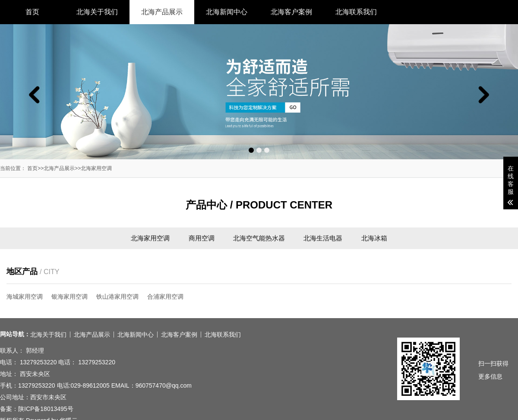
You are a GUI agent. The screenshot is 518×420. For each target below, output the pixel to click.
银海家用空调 (69, 297)
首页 (32, 12)
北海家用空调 (96, 168)
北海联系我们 (356, 12)
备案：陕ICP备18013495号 (37, 409)
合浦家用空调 (165, 297)
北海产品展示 (162, 12)
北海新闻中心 (227, 12)
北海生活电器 (323, 238)
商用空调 (202, 238)
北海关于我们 (97, 12)
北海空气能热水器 (259, 238)
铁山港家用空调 (117, 297)
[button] (251, 150)
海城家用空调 (25, 297)
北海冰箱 (374, 238)
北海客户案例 (291, 12)
